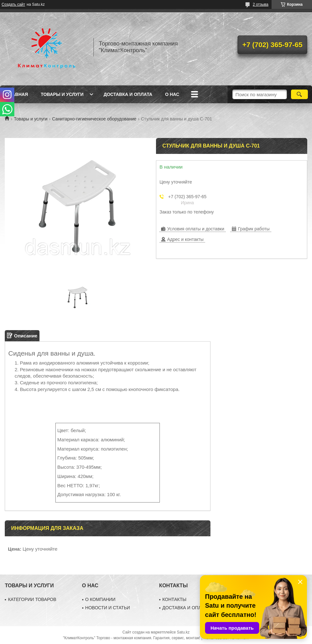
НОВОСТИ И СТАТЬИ (108, 608)
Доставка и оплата (128, 94)
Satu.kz (183, 632)
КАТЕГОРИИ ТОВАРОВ (32, 599)
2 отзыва (261, 4)
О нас (172, 94)
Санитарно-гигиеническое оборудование (94, 119)
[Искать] (299, 94)
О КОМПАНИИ (100, 599)
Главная (17, 94)
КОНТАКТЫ (174, 599)
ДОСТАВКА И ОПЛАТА (186, 608)
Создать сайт (13, 4)
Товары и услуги (62, 94)
